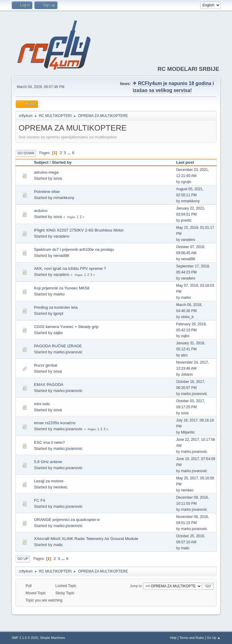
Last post (188, 162)
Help (173, 638)
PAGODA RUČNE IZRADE (58, 346)
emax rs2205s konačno (55, 423)
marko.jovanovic (68, 352)
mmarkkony (64, 198)
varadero (61, 236)
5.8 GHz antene (48, 462)
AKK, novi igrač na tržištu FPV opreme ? (70, 268)
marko (59, 294)
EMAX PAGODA (49, 385)
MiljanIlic (188, 432)
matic (58, 545)
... (70, 153)
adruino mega (46, 172)
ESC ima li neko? (49, 442)
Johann (187, 374)
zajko (58, 333)
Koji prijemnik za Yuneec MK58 (61, 288)
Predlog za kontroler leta (56, 307)
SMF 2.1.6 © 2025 (25, 638)
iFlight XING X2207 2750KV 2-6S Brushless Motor (79, 230)
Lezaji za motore (49, 481)
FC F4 (39, 500)
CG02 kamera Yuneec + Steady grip (66, 327)
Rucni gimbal (45, 365)
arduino (40, 211)
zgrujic (186, 182)
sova (58, 178)
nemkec (61, 487)
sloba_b (187, 317)
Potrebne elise (47, 192)
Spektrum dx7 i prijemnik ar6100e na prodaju (74, 249)
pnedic (186, 220)
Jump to (136, 586)
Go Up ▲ (214, 638)
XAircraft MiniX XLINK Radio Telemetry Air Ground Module (86, 539)
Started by (62, 162)
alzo (184, 355)
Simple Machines (53, 638)
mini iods (42, 404)
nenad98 (61, 256)
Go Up (23, 559)
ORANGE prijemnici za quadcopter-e (67, 520)
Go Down (26, 153)
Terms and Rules (192, 638)
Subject (41, 162)
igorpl (58, 313)
